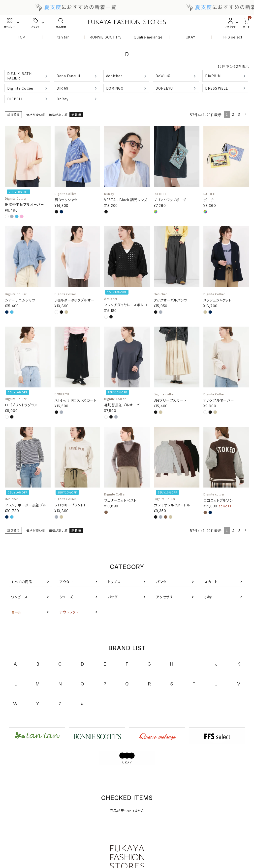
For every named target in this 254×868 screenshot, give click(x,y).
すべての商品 (22, 582)
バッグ (113, 597)
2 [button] (233, 114)
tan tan (64, 37)
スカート (211, 582)
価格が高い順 (58, 115)
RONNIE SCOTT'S (106, 37)
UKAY (191, 37)
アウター (66, 582)
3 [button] (239, 114)
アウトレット (69, 612)
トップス (114, 582)
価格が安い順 (36, 115)
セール (16, 612)
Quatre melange (148, 37)
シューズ (66, 597)
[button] (246, 115)
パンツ (161, 582)
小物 (208, 597)
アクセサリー (166, 597)
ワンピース (19, 597)
